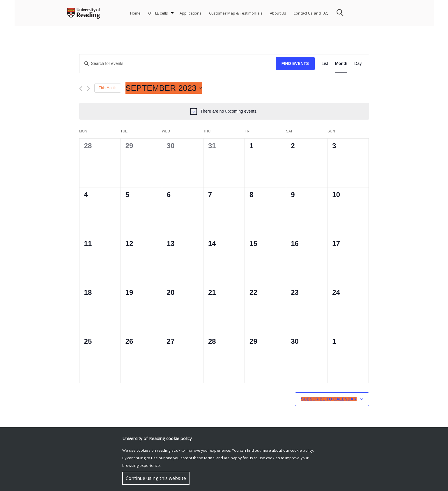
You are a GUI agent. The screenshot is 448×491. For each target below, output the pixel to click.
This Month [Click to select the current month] (108, 88)
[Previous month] (81, 89)
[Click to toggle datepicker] (164, 88)
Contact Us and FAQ (311, 13)
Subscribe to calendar (329, 399)
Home (136, 13)
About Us (278, 13)
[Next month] (88, 89)
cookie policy (302, 450)
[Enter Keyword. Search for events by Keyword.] (178, 64)
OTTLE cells (158, 13)
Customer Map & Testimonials (236, 13)
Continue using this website (156, 478)
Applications (191, 13)
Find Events (295, 63)
